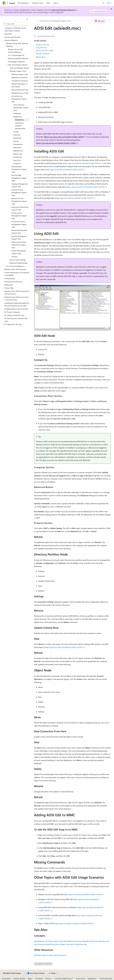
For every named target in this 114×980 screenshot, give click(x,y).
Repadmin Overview (90, 941)
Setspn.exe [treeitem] (17, 163)
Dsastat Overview (52, 944)
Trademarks (91, 978)
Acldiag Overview (80, 944)
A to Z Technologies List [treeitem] (16, 55)
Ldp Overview (39, 944)
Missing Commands (43, 53)
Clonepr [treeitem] (16, 132)
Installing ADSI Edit (42, 45)
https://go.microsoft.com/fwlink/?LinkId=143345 (86, 187)
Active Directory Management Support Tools (55, 21)
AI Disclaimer (6, 978)
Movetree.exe (104, 941)
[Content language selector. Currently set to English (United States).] (12, 973)
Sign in (109, 3)
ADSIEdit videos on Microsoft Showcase (49, 955)
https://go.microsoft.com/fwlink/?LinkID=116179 (74, 198)
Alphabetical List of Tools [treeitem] (20, 93)
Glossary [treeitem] (14, 257)
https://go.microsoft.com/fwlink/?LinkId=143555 (73, 923)
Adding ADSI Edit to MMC (45, 50)
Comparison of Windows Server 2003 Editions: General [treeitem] (15, 29)
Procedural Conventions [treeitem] (20, 81)
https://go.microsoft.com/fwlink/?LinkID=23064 (56, 143)
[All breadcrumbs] (36, 21)
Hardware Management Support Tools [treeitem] (20, 185)
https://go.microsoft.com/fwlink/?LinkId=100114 (82, 163)
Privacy (48, 978)
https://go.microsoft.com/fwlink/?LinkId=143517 (64, 137)
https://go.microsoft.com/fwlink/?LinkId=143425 (83, 894)
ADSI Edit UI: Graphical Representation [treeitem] (20, 126)
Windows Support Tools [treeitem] (20, 74)
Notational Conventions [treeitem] (20, 77)
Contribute (39, 978)
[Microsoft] (4, 3)
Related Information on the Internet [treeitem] (19, 85)
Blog (29, 978)
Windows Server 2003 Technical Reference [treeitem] (16, 51)
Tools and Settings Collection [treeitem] (20, 68)
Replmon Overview (75, 941)
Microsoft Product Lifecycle (63, 10)
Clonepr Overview (66, 944)
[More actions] (109, 21)
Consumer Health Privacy (63, 978)
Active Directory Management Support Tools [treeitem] (21, 108)
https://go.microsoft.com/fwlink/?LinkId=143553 (64, 647)
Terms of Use (80, 978)
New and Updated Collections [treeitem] (18, 58)
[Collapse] (27, 19)
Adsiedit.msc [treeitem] (20, 120)
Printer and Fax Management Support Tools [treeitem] (19, 216)
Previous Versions (19, 978)
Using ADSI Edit (41, 48)
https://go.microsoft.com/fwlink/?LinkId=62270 (64, 169)
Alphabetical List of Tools (44, 941)
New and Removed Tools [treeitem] (20, 90)
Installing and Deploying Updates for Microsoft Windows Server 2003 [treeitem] (17, 304)
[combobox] (15, 24)
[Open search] (104, 3)
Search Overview (60, 941)
